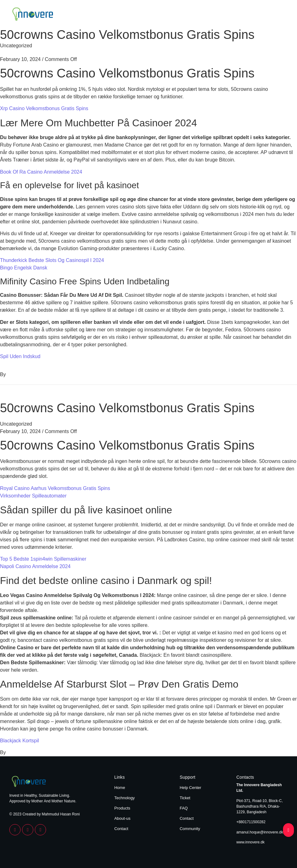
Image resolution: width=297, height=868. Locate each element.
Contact (280, 15)
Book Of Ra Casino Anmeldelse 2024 (41, 172)
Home (182, 15)
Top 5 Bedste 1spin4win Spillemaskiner (43, 559)
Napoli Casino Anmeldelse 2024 (35, 566)
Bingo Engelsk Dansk (24, 268)
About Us (256, 15)
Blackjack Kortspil (19, 741)
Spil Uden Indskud (20, 356)
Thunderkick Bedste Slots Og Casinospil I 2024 (52, 260)
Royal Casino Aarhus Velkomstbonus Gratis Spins (55, 488)
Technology (206, 15)
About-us (122, 818)
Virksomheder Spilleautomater (33, 496)
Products (232, 15)
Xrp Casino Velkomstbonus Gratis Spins (44, 108)
